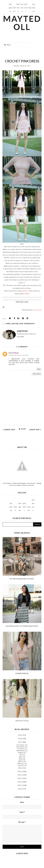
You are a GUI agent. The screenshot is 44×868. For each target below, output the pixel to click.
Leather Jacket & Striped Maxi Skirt (22, 626)
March (21, 762)
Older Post (35, 430)
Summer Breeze (22, 673)
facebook (18, 4)
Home (23, 429)
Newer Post (10, 430)
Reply (39, 369)
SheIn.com (7, 266)
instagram (10, 4)
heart (30, 8)
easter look (17, 324)
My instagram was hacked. (22, 579)
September (21, 750)
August (21, 752)
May (21, 758)
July (21, 754)
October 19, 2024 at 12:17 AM (18, 355)
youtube (22, 4)
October (21, 749)
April (8, 324)
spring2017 (29, 324)
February (21, 764)
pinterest (26, 4)
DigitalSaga (14, 353)
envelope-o (34, 4)
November (21, 747)
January (21, 765)
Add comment (37, 374)
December (21, 745)
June (21, 756)
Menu (8, 45)
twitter (14, 8)
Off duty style (22, 721)
